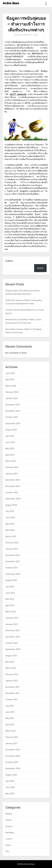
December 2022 (13, 630)
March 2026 (11, 386)
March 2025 (11, 461)
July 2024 (10, 511)
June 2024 (10, 518)
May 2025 (10, 449)
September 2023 (13, 574)
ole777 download (18, 94)
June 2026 (10, 373)
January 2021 (12, 743)
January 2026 (12, 398)
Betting (9, 814)
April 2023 (10, 605)
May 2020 (10, 794)
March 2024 (11, 536)
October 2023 (12, 568)
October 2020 (12, 762)
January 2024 (12, 549)
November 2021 (13, 693)
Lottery (9, 839)
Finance (9, 826)
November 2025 (13, 411)
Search (9, 261)
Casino (9, 820)
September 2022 (13, 649)
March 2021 (11, 731)
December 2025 (13, 405)
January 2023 (12, 624)
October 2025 (12, 417)
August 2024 (11, 505)
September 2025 (13, 423)
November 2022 (13, 637)
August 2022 (11, 656)
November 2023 (13, 561)
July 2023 (10, 587)
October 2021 (12, 699)
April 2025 (10, 455)
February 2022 (12, 674)
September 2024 (13, 499)
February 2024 (12, 543)
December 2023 (13, 555)
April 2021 (10, 725)
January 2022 (12, 681)
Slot (7, 851)
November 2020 (13, 756)
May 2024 (10, 524)
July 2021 (10, 706)
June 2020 (10, 787)
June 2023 (10, 593)
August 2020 (11, 775)
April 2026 (10, 380)
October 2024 (12, 492)
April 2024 (10, 530)
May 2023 (10, 599)
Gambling (10, 833)
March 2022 (11, 668)
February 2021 (12, 737)
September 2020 (13, 768)
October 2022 (12, 643)
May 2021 (10, 718)
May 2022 (10, 662)
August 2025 (11, 430)
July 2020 (10, 781)
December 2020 (13, 750)
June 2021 (10, 712)
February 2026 (12, 392)
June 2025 (10, 442)
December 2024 (13, 480)
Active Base (11, 3)
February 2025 (12, 467)
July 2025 (10, 436)
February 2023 (12, 618)
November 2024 (13, 486)
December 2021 (13, 687)
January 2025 (12, 474)
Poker (8, 845)
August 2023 (11, 580)
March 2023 (11, 612)
